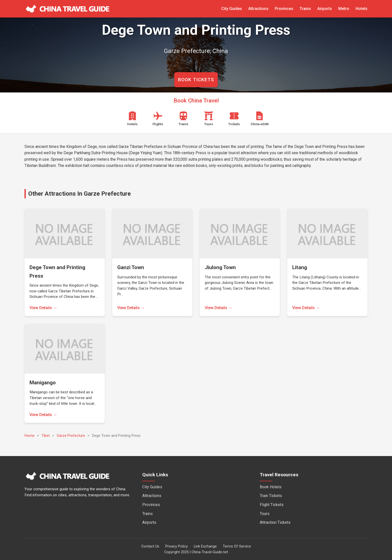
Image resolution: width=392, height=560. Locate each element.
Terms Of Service (237, 546)
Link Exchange (205, 546)
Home (29, 436)
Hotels (361, 9)
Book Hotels (271, 487)
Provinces (284, 9)
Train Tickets (271, 496)
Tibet (46, 436)
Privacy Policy (176, 546)
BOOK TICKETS (196, 80)
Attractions (258, 9)
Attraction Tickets (275, 522)
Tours (265, 514)
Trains (305, 9)
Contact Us (150, 546)
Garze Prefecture (71, 436)
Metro (344, 9)
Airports (325, 9)
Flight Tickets (272, 505)
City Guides (232, 9)
